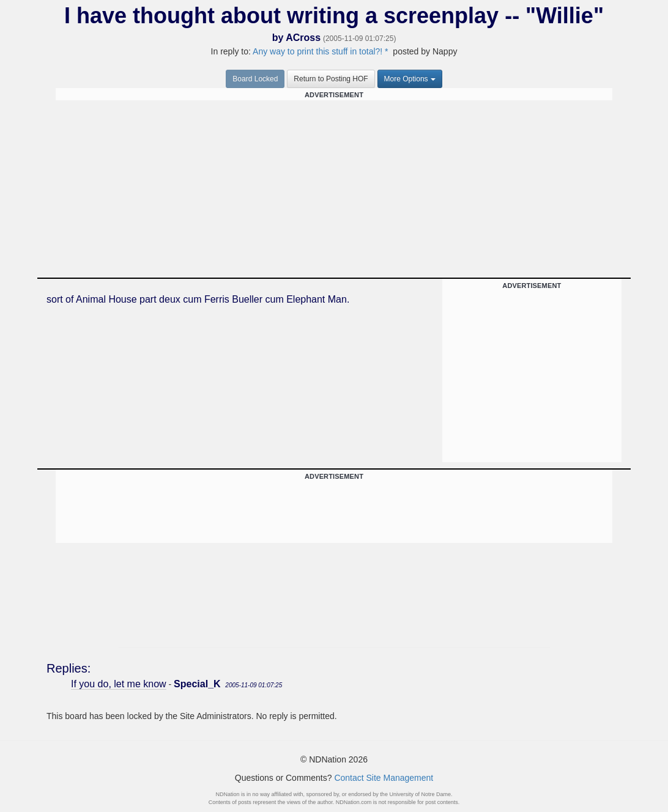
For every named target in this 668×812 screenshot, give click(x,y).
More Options (410, 79)
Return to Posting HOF (331, 79)
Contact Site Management (384, 778)
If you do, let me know (119, 684)
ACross (303, 38)
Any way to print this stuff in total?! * (321, 51)
